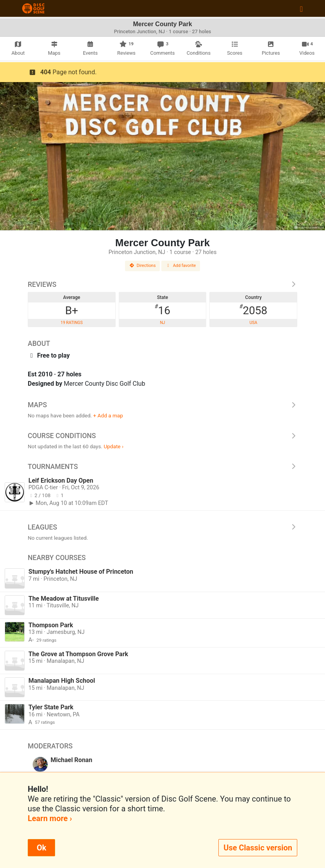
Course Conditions (162, 436)
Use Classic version (258, 848)
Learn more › (50, 818)
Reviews (162, 285)
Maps (162, 405)
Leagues (162, 527)
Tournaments (162, 467)
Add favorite (181, 266)
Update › (113, 446)
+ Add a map (108, 415)
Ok (41, 848)
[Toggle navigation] (301, 9)
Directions (143, 266)
